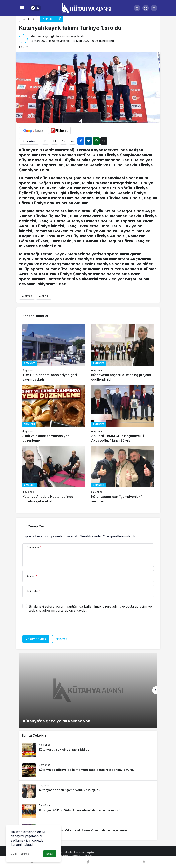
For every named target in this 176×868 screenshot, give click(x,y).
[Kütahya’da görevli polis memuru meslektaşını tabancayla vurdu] (88, 770)
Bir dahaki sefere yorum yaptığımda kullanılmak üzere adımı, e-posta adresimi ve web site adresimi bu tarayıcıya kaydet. (90, 608)
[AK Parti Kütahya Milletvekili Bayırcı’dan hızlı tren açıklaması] (88, 831)
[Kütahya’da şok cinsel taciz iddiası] (88, 750)
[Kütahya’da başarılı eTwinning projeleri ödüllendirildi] (122, 353)
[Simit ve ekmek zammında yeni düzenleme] (54, 414)
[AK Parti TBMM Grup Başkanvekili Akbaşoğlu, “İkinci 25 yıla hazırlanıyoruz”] (122, 414)
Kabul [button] (50, 854)
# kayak (27, 296)
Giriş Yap (61, 639)
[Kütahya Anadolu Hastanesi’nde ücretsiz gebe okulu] (54, 475)
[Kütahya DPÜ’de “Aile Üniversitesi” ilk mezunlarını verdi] (88, 811)
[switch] (36, 8)
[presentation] (53, 625)
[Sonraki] (155, 690)
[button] (146, 8)
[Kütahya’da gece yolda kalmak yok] (88, 690)
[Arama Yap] (137, 8)
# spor (44, 296)
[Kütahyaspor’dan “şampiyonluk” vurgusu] (122, 475)
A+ (63, 141)
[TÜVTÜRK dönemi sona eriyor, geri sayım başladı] (54, 353)
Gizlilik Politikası (20, 854)
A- (73, 141)
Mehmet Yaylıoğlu (43, 36)
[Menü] (22, 8)
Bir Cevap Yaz (34, 526)
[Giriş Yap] (154, 8)
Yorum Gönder (36, 639)
